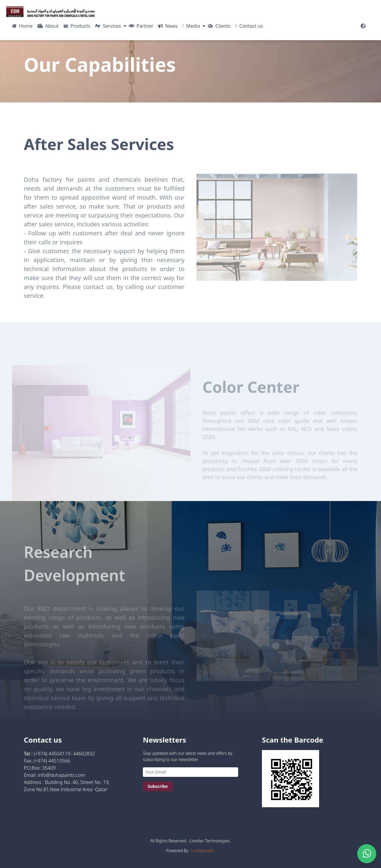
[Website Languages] (363, 26)
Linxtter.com (202, 851)
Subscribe (158, 786)
